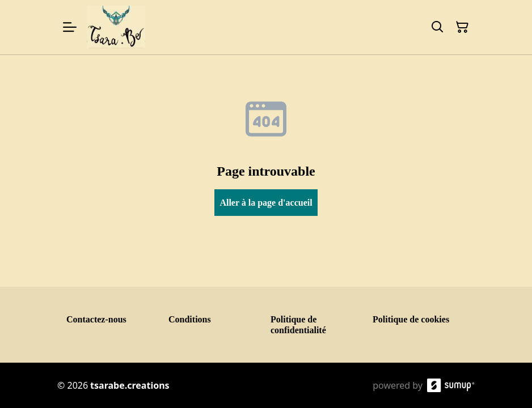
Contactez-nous (96, 319)
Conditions (190, 319)
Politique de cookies (411, 319)
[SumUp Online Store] (451, 385)
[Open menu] (70, 27)
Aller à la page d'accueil (266, 203)
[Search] (437, 27)
